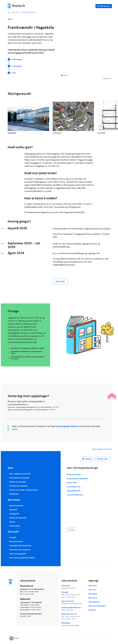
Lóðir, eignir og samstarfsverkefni (22, 558)
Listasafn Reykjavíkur (75, 495)
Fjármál (12, 522)
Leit (72, 530)
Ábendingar (73, 624)
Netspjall (73, 595)
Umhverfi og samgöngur (19, 486)
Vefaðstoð (73, 587)
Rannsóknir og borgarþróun (20, 550)
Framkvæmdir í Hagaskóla (28, 12)
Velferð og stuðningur (18, 482)
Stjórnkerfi (13, 510)
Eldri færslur (60, 281)
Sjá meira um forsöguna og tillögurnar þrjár (27, 348)
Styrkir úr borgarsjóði (18, 554)
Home (9, 12)
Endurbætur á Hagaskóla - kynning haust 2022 (26, 352)
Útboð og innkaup (16, 541)
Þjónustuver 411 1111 (73, 616)
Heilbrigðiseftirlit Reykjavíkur (20, 546)
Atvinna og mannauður (18, 518)
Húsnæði (13, 537)
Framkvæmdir (15, 12)
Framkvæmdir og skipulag (19, 478)
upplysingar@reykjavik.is (67, 426)
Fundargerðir (14, 514)
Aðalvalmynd (105, 6)
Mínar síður (104, 459)
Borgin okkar (72, 483)
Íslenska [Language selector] (88, 459)
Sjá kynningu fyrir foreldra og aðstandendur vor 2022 (28, 358)
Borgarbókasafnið (74, 474)
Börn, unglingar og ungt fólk (20, 474)
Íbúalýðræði (14, 494)
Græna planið (14, 526)
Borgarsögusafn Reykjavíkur (78, 479)
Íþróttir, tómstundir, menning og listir (24, 490)
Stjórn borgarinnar (16, 506)
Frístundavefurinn (74, 487)
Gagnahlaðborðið (74, 491)
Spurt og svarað (73, 602)
